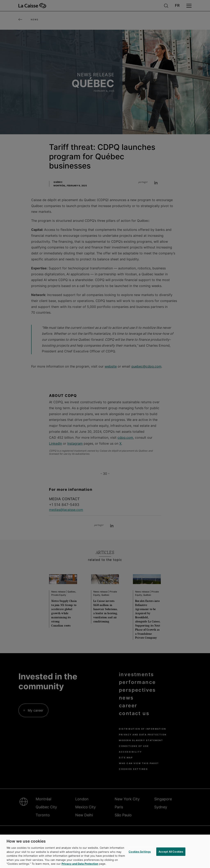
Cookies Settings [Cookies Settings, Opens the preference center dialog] (140, 855)
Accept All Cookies (171, 855)
